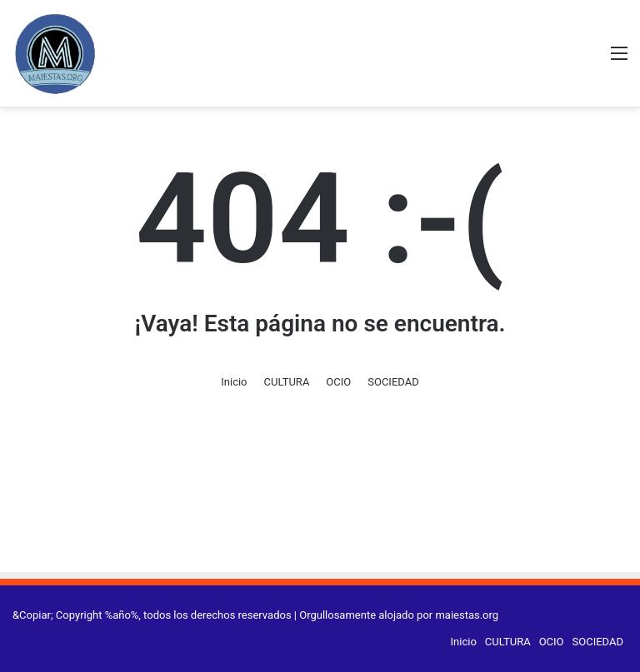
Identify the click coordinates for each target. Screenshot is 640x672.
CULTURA (287, 382)
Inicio (234, 382)
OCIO (338, 382)
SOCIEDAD (393, 382)
